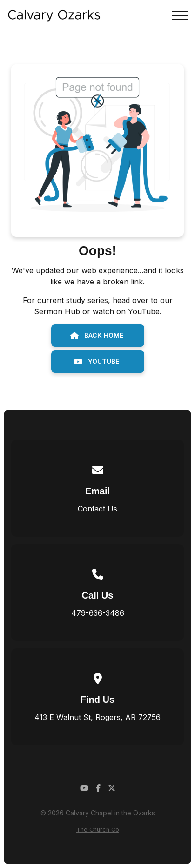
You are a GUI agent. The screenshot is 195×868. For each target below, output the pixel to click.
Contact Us (97, 509)
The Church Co (98, 830)
